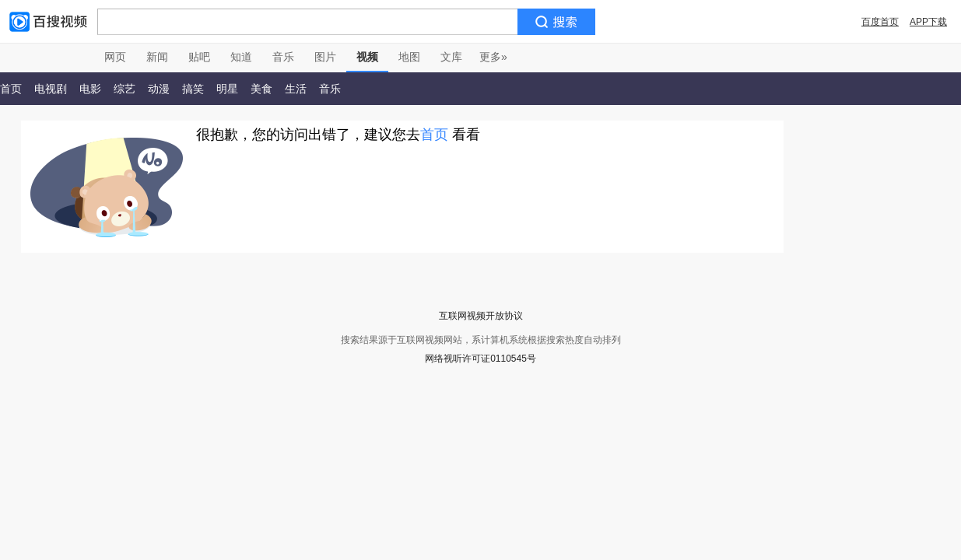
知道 (241, 57)
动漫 (159, 89)
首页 (434, 135)
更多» (493, 57)
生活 (296, 89)
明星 (227, 89)
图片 (325, 57)
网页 (115, 57)
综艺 (125, 89)
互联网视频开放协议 (481, 316)
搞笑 (193, 89)
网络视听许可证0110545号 (480, 359)
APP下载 (928, 22)
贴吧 (199, 57)
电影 (90, 89)
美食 (261, 89)
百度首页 (880, 22)
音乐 (283, 57)
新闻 (157, 57)
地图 (409, 57)
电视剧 (51, 89)
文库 (451, 57)
